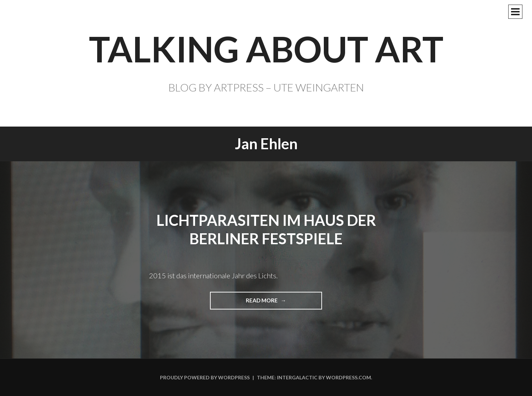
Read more (265, 303)
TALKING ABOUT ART (266, 49)
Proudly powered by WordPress (205, 377)
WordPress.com (348, 377)
